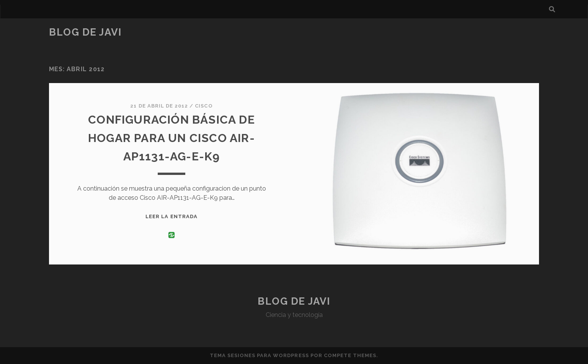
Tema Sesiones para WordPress (259, 355)
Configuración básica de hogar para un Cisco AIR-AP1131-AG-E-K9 (171, 138)
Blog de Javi (85, 32)
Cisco (204, 106)
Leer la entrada (171, 216)
